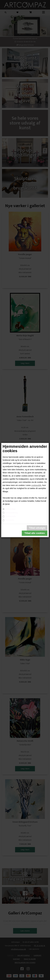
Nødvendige (10, 509)
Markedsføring (11, 513)
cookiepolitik (36, 485)
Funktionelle (10, 516)
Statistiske (10, 520)
